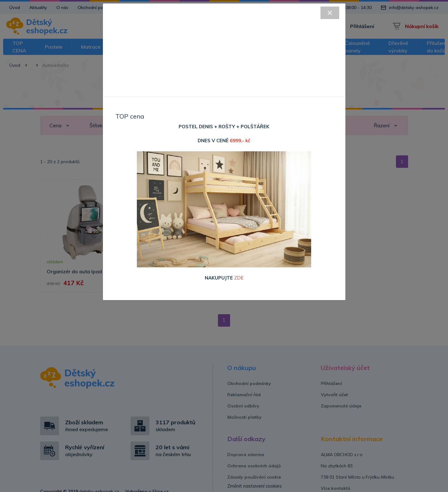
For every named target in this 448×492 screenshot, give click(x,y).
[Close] (330, 13)
